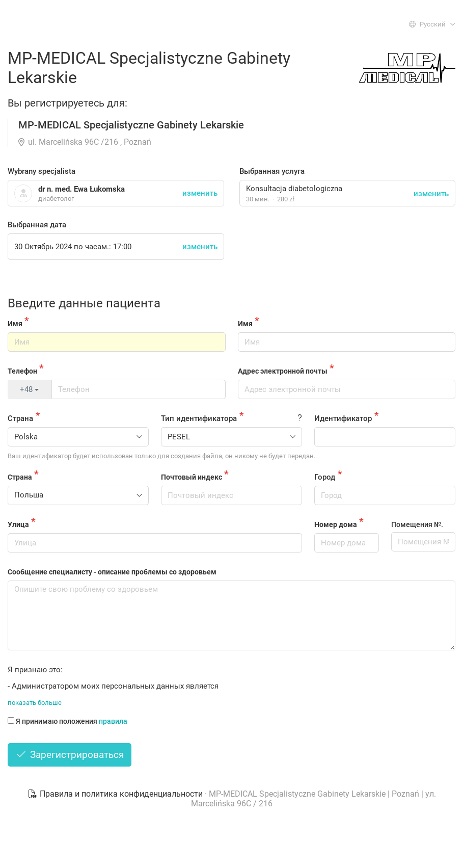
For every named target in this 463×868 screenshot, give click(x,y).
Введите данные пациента (84, 303)
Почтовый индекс (192, 477)
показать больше (35, 703)
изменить (431, 194)
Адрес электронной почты (283, 371)
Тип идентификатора (199, 418)
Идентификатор (343, 418)
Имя (15, 324)
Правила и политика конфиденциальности (116, 794)
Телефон (22, 371)
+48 (29, 389)
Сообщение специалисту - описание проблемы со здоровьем (112, 572)
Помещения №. (417, 524)
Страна (20, 418)
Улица (18, 524)
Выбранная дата (37, 225)
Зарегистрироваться (70, 755)
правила (113, 721)
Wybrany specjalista (42, 171)
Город (325, 477)
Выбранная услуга (272, 171)
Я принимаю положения (67, 721)
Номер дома (336, 524)
